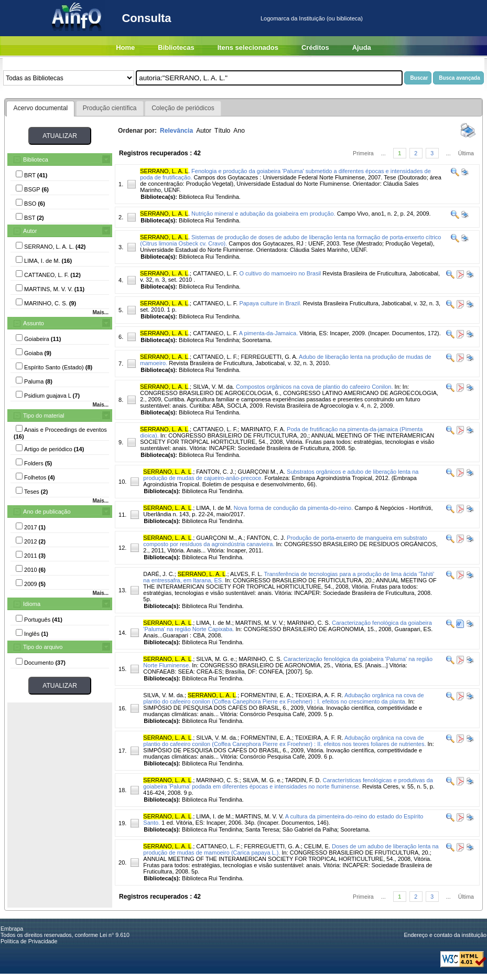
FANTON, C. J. (215, 472)
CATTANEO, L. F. (215, 273)
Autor (30, 231)
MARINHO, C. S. (309, 623)
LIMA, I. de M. (214, 508)
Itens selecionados (248, 47)
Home (125, 47)
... (383, 153)
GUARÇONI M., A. (262, 472)
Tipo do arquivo (43, 647)
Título (222, 131)
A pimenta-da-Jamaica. (269, 333)
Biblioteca (36, 159)
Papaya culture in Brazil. (270, 303)
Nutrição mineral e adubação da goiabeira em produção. (263, 214)
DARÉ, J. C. (159, 574)
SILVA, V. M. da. (214, 387)
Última (466, 153)
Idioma (32, 604)
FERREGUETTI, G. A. (269, 357)
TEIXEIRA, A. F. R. (319, 695)
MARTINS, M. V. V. (260, 623)
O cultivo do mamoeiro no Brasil (280, 273)
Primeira (363, 153)
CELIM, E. (317, 846)
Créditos (315, 47)
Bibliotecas (176, 47)
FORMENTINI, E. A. (266, 695)
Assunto (34, 323)
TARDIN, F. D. (303, 780)
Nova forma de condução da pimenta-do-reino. (293, 508)
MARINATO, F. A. (263, 429)
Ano (239, 131)
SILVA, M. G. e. (216, 659)
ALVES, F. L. (246, 574)
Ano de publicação (47, 512)
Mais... (100, 312)
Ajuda (362, 47)
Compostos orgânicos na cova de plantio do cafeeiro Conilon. (315, 387)
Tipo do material (44, 416)
